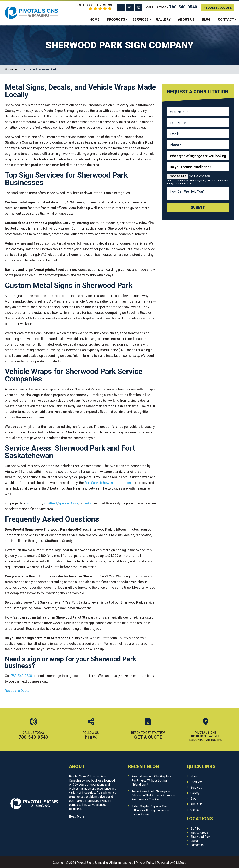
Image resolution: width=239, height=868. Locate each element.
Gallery (163, 19)
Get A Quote (148, 737)
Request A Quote (216, 7)
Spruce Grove (199, 832)
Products (116, 19)
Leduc (194, 840)
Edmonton (197, 845)
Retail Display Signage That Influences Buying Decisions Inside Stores (150, 810)
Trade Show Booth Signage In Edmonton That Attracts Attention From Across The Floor (153, 795)
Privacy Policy (145, 862)
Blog (206, 19)
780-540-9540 (33, 737)
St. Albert (196, 828)
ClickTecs (180, 862)
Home (95, 19)
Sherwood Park (200, 836)
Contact (226, 19)
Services (141, 19)
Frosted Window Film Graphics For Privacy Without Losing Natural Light (152, 780)
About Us (186, 19)
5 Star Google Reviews (89, 7)
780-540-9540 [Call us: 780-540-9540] (181, 7)
